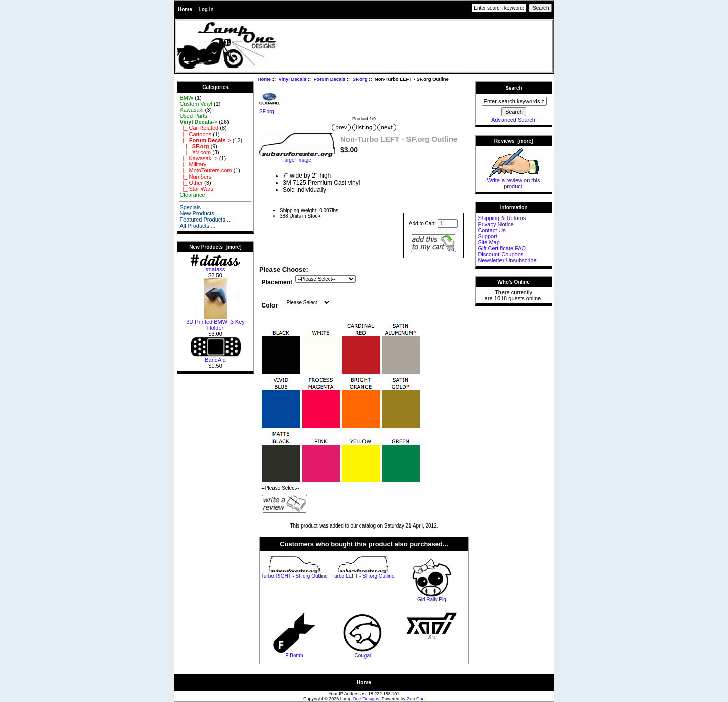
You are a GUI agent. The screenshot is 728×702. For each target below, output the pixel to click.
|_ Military (193, 164)
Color (270, 305)
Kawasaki (191, 110)
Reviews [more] (514, 141)
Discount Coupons (500, 254)
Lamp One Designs (360, 699)
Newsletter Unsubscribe (507, 260)
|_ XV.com (195, 152)
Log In (206, 9)
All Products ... (197, 226)
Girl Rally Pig (432, 600)
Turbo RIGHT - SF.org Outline (294, 576)
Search (514, 88)
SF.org (360, 79)
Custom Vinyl (196, 104)
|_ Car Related (199, 128)
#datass (215, 267)
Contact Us (491, 230)
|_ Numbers (195, 177)
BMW (186, 98)
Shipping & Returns (502, 218)
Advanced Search (513, 120)
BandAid (215, 357)
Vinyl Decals (292, 79)
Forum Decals (329, 79)
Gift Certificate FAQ (502, 248)
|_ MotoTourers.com (206, 170)
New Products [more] (215, 247)
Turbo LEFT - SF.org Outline (363, 576)
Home (185, 9)
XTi (432, 637)
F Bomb (294, 656)
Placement (277, 282)
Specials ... (193, 207)
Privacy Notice (495, 224)
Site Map (489, 242)
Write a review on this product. (514, 181)
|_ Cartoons (195, 134)
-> (198, 122)
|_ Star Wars (196, 189)
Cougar (363, 656)
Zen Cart (416, 699)
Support (488, 236)
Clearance (192, 195)
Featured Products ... (206, 220)
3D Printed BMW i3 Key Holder (215, 322)
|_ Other (191, 183)
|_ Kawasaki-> (198, 158)
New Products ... (200, 213)
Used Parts (193, 116)
